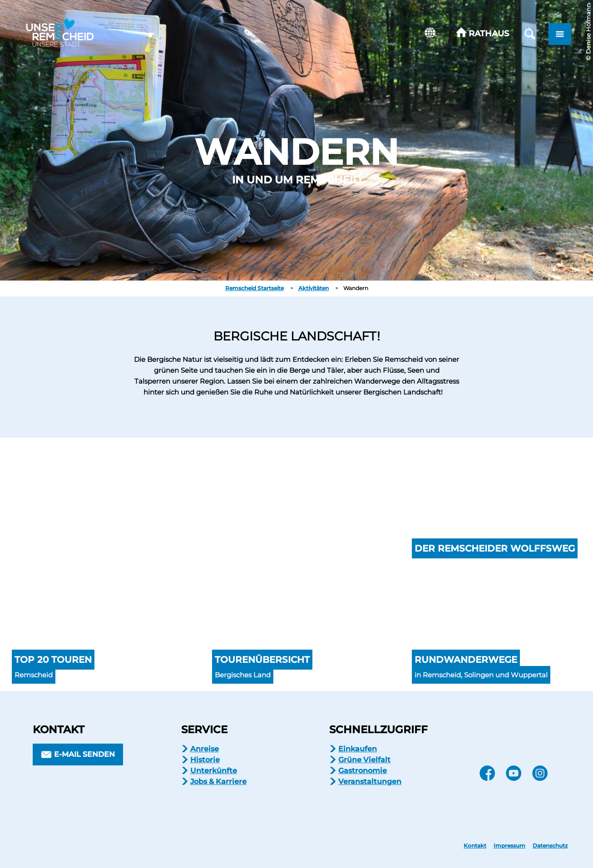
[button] (483, 34)
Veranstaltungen (370, 782)
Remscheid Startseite (254, 288)
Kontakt (475, 846)
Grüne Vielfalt (364, 760)
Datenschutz (550, 846)
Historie (205, 760)
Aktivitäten (314, 288)
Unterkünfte (214, 771)
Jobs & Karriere (218, 782)
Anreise (205, 749)
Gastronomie (363, 771)
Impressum (509, 846)
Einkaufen (358, 749)
